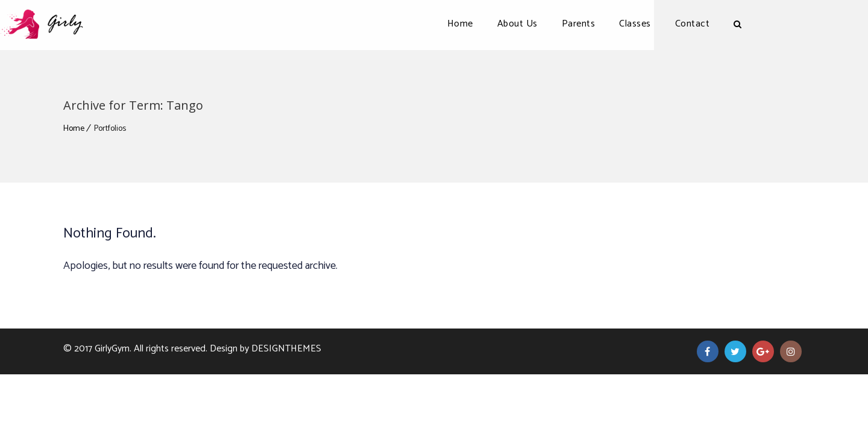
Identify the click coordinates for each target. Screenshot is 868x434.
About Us (581, 24)
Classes (698, 24)
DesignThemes (286, 349)
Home (524, 24)
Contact (756, 24)
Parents (642, 24)
